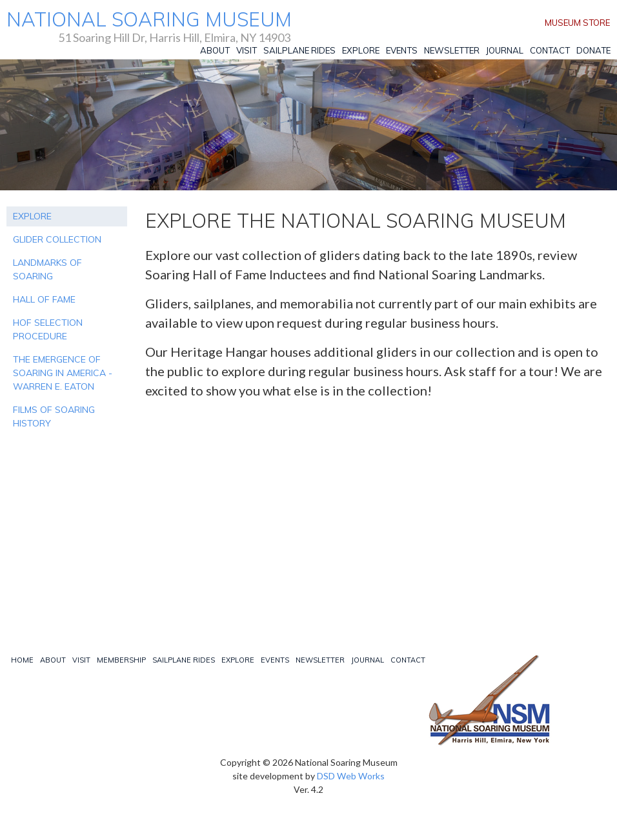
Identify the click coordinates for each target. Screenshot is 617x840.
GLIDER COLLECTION (57, 239)
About (215, 50)
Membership (121, 660)
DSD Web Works (351, 776)
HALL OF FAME (44, 299)
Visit (247, 50)
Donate (593, 50)
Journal (505, 50)
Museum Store (577, 23)
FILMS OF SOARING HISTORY (54, 416)
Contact (550, 50)
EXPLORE (32, 216)
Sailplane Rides (299, 50)
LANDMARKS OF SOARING (47, 269)
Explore (361, 50)
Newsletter (452, 50)
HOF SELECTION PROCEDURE (48, 329)
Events (402, 50)
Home (22, 660)
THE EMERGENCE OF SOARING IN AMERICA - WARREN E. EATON (63, 373)
